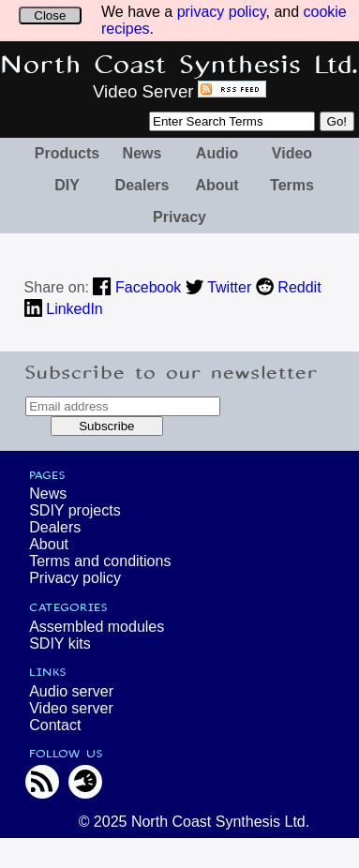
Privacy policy (75, 578)
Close (50, 15)
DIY (67, 185)
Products (67, 153)
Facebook (137, 287)
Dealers (142, 185)
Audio (217, 153)
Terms (292, 185)
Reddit (289, 287)
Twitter (218, 287)
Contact (55, 725)
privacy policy (222, 12)
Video (292, 153)
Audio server (71, 691)
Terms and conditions (100, 561)
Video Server (143, 91)
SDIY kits (60, 644)
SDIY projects (75, 510)
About (217, 185)
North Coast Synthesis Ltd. (179, 66)
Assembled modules (97, 627)
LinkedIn (64, 309)
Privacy (179, 217)
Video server (71, 708)
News (142, 153)
